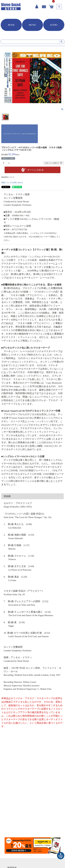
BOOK (11, 25)
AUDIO (54, 25)
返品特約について (8, 177)
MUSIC (33, 25)
